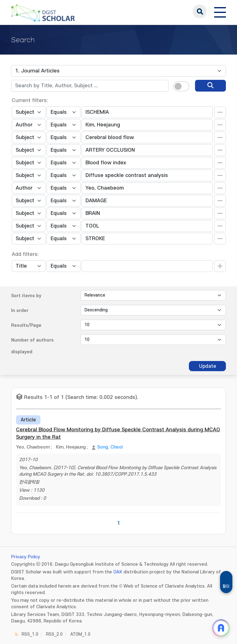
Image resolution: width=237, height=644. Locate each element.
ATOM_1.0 (80, 634)
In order (20, 311)
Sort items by (26, 296)
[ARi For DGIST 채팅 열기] (221, 628)
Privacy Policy (26, 557)
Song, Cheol (110, 447)
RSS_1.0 (30, 634)
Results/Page (26, 325)
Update (208, 366)
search (200, 11)
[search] (210, 86)
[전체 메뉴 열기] (220, 11)
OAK (118, 572)
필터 (226, 586)
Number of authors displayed (32, 346)
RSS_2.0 (54, 634)
